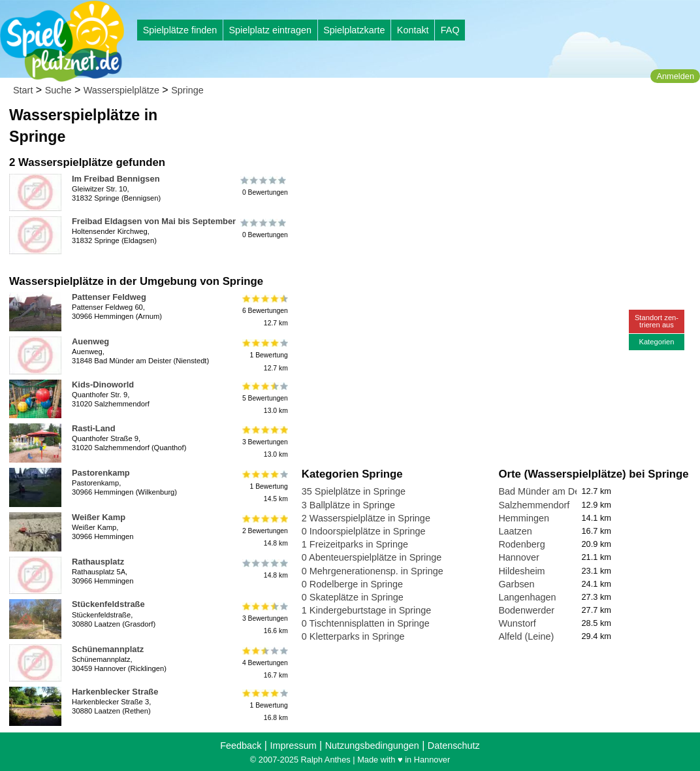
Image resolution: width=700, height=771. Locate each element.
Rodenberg (521, 544)
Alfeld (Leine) (526, 636)
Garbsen (516, 584)
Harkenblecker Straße (115, 692)
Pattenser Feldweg (109, 297)
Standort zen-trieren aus (657, 321)
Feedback (241, 746)
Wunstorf (517, 623)
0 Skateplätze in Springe (353, 597)
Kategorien (656, 342)
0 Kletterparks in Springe (353, 636)
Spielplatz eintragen (270, 30)
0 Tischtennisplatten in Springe (366, 623)
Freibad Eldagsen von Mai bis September (154, 221)
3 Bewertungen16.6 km (264, 618)
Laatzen (515, 531)
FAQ (450, 30)
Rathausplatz (98, 562)
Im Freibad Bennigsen (116, 179)
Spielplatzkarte (354, 30)
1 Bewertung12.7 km (264, 355)
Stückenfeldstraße (108, 604)
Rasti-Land (94, 428)
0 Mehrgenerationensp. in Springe (373, 571)
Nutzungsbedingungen (372, 746)
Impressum (293, 746)
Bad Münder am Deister (548, 491)
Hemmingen (524, 518)
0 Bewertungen (264, 186)
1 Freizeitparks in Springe (355, 544)
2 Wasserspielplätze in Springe (366, 518)
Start (23, 90)
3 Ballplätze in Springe (348, 505)
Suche (58, 90)
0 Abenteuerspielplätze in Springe (372, 557)
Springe (187, 90)
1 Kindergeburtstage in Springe (366, 610)
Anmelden (675, 76)
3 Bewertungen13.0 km (264, 442)
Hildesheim (521, 571)
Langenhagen (527, 597)
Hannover (518, 557)
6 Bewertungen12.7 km (264, 311)
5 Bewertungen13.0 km (264, 398)
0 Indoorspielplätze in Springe (364, 531)
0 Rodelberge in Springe (352, 584)
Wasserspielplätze (121, 90)
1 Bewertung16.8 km (264, 705)
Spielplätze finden (180, 30)
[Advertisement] (450, 124)
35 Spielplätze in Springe (354, 491)
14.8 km (264, 569)
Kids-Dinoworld (103, 385)
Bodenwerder (526, 610)
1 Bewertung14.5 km (264, 486)
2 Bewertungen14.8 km (264, 531)
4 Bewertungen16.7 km (264, 663)
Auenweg (90, 341)
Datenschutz (454, 746)
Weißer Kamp (99, 517)
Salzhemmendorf (534, 505)
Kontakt (413, 30)
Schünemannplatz (108, 649)
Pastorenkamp (101, 473)
